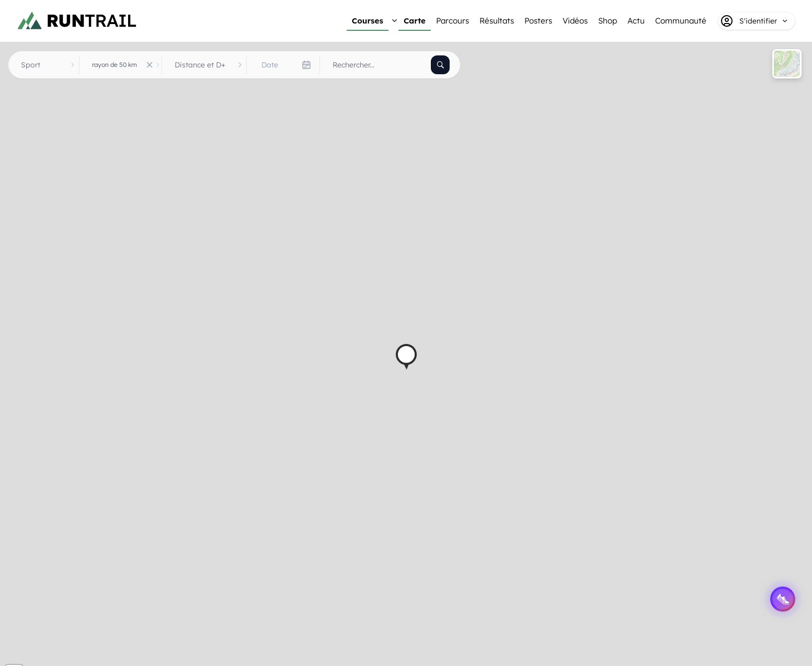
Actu (636, 21)
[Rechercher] (440, 65)
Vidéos (575, 21)
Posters (538, 21)
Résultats (497, 21)
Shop (608, 21)
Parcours (453, 21)
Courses (368, 21)
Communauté (681, 21)
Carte (415, 21)
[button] (406, 357)
